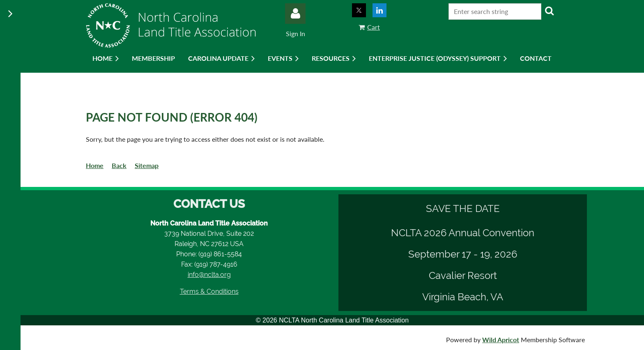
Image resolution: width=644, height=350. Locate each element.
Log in (295, 14)
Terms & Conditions (209, 291)
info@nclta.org (209, 275)
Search (549, 11)
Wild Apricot (501, 340)
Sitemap (147, 165)
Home (95, 165)
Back (119, 165)
